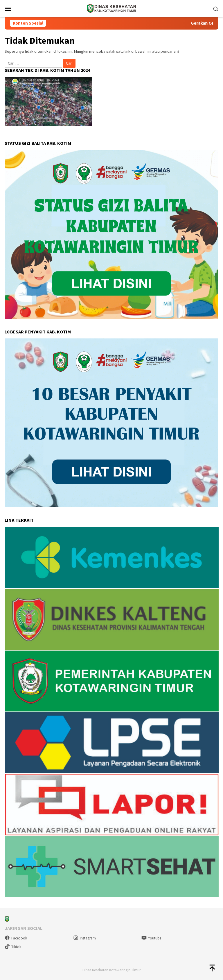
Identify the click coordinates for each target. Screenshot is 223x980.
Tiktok (13, 947)
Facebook (16, 938)
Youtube (151, 938)
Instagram (84, 938)
